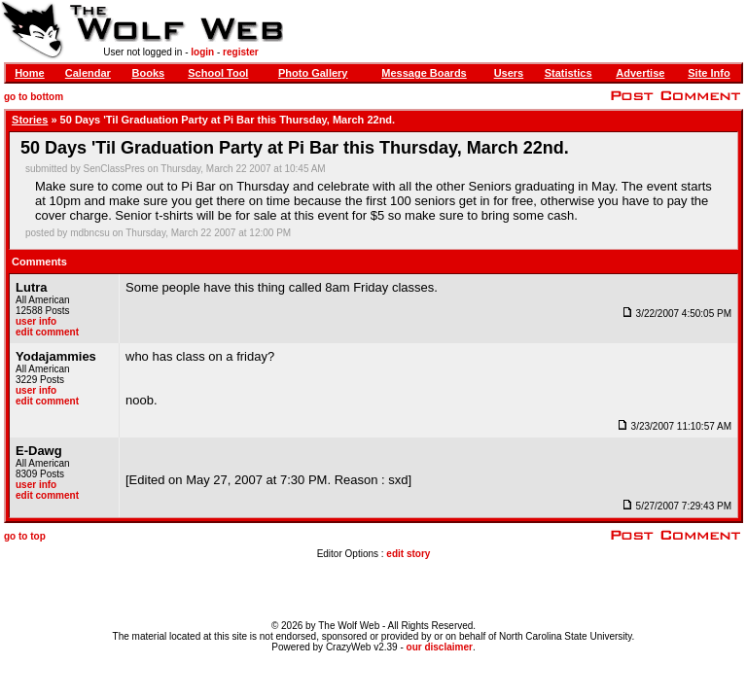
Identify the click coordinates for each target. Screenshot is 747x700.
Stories (30, 120)
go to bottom (34, 97)
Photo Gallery (313, 73)
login (202, 52)
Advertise (640, 73)
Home (30, 73)
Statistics (569, 73)
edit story (408, 554)
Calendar (88, 73)
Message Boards (424, 73)
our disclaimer (440, 647)
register (241, 52)
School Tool (218, 73)
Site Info (709, 73)
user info (36, 321)
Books (149, 73)
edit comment (47, 332)
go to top (25, 536)
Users (509, 73)
